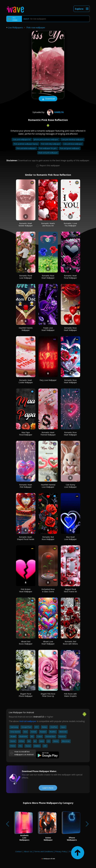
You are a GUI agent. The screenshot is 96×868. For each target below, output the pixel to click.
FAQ (71, 851)
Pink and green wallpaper (70, 148)
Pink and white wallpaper (26, 148)
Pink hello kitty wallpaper (51, 144)
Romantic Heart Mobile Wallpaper (26, 224)
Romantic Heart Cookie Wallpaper (26, 381)
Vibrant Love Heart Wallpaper (48, 643)
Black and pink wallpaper (48, 153)
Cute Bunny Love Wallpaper (70, 486)
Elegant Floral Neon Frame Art (70, 590)
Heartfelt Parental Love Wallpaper (48, 486)
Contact (19, 851)
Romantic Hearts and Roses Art (48, 224)
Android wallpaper (28, 721)
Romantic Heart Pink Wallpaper (26, 486)
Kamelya (55, 112)
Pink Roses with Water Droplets (70, 695)
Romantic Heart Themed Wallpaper (48, 434)
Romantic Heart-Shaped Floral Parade (26, 538)
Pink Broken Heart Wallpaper (26, 590)
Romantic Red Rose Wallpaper (48, 538)
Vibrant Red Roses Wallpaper (26, 643)
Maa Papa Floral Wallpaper (26, 434)
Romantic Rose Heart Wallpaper (48, 277)
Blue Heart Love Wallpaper (70, 538)
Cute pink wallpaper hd (22, 139)
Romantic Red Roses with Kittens (70, 643)
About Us (28, 851)
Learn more (48, 788)
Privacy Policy (61, 851)
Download (48, 99)
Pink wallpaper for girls (48, 148)
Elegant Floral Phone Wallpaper (26, 695)
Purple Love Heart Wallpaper (48, 329)
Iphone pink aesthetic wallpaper (46, 139)
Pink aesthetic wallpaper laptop (26, 144)
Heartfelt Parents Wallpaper (26, 329)
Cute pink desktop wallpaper (72, 139)
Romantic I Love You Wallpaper (70, 224)
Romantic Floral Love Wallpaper (26, 277)
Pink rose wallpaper (36, 28)
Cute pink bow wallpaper (73, 144)
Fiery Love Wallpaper (48, 380)
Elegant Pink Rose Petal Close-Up (48, 695)
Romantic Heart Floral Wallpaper (70, 277)
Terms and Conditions (44, 851)
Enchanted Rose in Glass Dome (48, 590)
